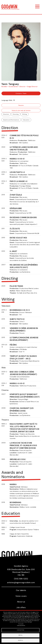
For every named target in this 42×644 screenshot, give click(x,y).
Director (22, 87)
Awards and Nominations (11, 120)
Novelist (4, 87)
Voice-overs (21, 596)
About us (21, 602)
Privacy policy (21, 624)
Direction (6, 114)
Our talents (21, 590)
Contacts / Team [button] (21, 93)
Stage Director (32, 87)
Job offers (21, 607)
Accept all (21, 640)
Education (26, 120)
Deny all (21, 635)
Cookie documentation (21, 626)
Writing (25, 114)
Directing (16, 114)
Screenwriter (13, 87)
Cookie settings (21, 630)
